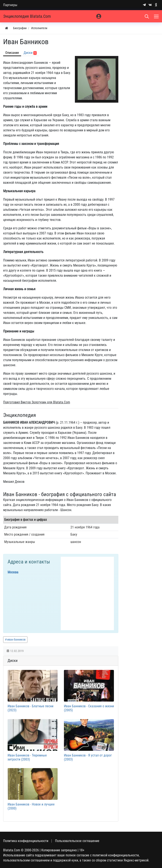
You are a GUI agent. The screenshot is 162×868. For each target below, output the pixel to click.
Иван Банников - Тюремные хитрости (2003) (27, 757)
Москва (13, 572)
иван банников (16, 639)
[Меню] (157, 16)
